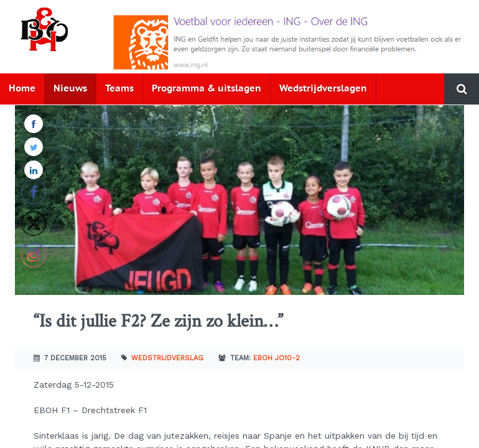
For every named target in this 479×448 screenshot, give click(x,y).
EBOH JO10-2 (277, 358)
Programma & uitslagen (207, 89)
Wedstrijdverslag (167, 358)
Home (22, 89)
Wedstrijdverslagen (323, 89)
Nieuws (70, 89)
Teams (119, 89)
